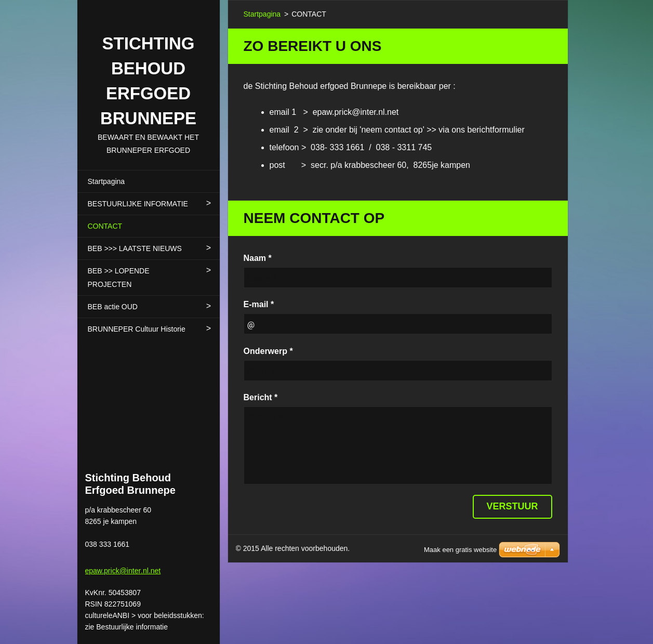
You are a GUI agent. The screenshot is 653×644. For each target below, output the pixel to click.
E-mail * (259, 304)
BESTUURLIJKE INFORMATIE (138, 204)
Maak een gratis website (460, 550)
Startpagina (106, 181)
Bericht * (261, 397)
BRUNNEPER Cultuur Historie (137, 329)
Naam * (258, 258)
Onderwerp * (268, 351)
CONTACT (105, 226)
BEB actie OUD (113, 307)
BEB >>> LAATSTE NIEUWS (135, 248)
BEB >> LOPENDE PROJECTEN (119, 278)
